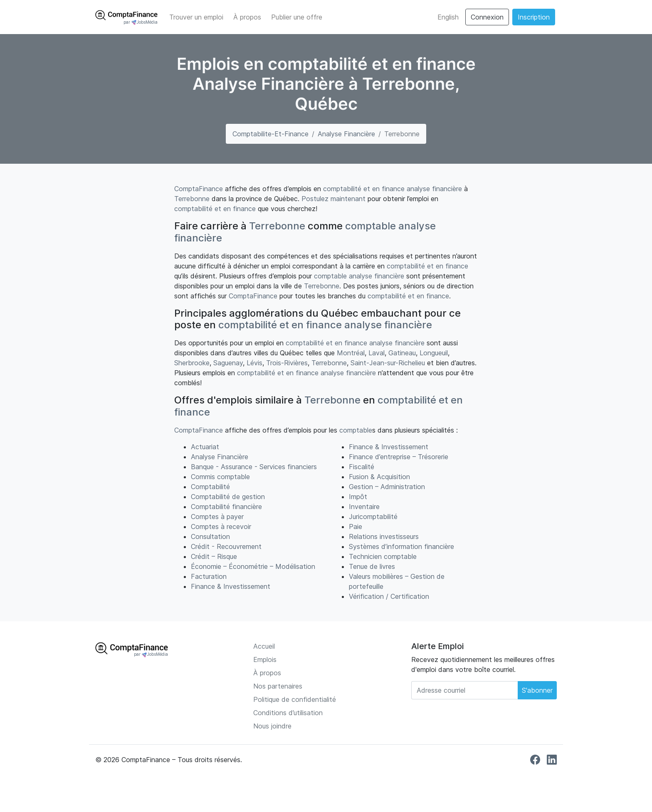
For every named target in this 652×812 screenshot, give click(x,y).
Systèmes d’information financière (401, 546)
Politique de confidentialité (295, 699)
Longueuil (434, 353)
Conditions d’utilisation (288, 713)
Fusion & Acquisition (379, 477)
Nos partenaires (278, 686)
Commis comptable (220, 477)
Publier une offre (297, 17)
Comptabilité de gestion (228, 497)
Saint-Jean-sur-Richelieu (388, 363)
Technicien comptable (383, 556)
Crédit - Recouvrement (226, 546)
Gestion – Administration (387, 487)
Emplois (265, 659)
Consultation (210, 536)
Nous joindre (272, 726)
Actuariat (205, 447)
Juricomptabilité (373, 517)
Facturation (209, 576)
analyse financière (434, 189)
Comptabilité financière (226, 507)
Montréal (351, 353)
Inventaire (364, 507)
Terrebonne (192, 199)
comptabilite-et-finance (270, 134)
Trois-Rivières (287, 363)
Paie (356, 527)
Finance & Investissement (231, 586)
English (448, 17)
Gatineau (402, 353)
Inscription (534, 17)
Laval (377, 353)
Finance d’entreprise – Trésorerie (399, 457)
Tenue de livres (372, 566)
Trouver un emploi (196, 17)
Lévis (254, 363)
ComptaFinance (199, 189)
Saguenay (228, 363)
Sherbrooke (192, 363)
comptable (370, 226)
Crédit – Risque (214, 556)
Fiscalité (362, 467)
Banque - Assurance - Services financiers (254, 467)
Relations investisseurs (384, 536)
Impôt (358, 497)
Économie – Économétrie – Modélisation (253, 566)
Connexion (487, 17)
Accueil (264, 646)
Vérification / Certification (389, 596)
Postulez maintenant (333, 199)
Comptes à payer (217, 517)
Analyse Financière (346, 134)
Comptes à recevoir (221, 527)
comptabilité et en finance (364, 189)
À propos (247, 17)
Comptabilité (210, 487)
